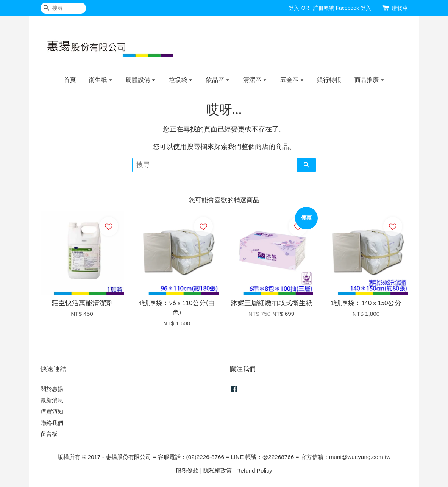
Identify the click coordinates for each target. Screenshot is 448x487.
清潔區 (255, 80)
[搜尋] (63, 8)
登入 (294, 8)
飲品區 (218, 80)
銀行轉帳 (329, 80)
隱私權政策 (218, 471)
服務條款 (187, 471)
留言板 (49, 434)
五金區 (292, 80)
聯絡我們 (52, 423)
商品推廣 (369, 80)
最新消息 (52, 400)
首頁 (70, 80)
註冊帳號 (324, 8)
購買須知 (52, 411)
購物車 (400, 8)
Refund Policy (254, 471)
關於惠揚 (52, 389)
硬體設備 (141, 80)
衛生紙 (101, 80)
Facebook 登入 (353, 8)
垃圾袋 (181, 80)
